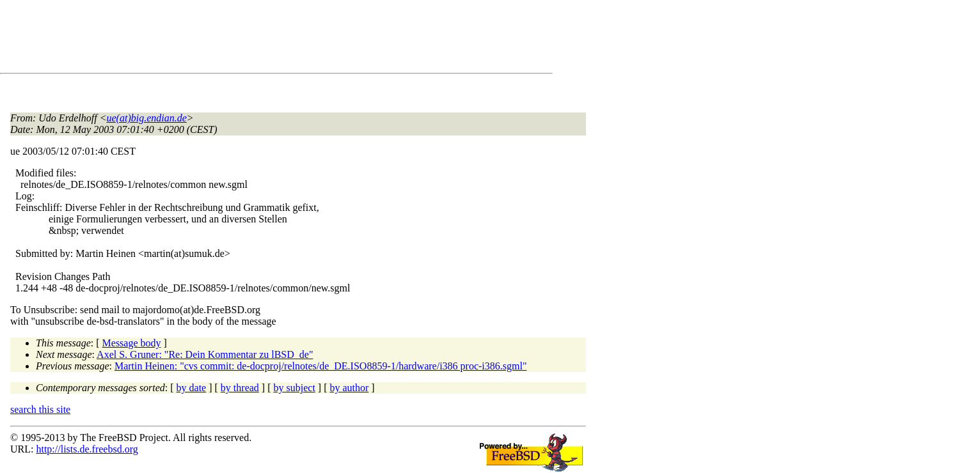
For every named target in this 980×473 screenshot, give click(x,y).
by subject (295, 388)
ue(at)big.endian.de (147, 118)
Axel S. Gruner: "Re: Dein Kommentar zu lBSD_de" (205, 354)
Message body (132, 343)
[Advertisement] (243, 39)
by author (349, 388)
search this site (40, 409)
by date (192, 388)
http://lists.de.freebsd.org (87, 449)
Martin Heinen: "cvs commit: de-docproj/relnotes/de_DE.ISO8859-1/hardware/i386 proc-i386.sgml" (320, 366)
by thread (240, 388)
